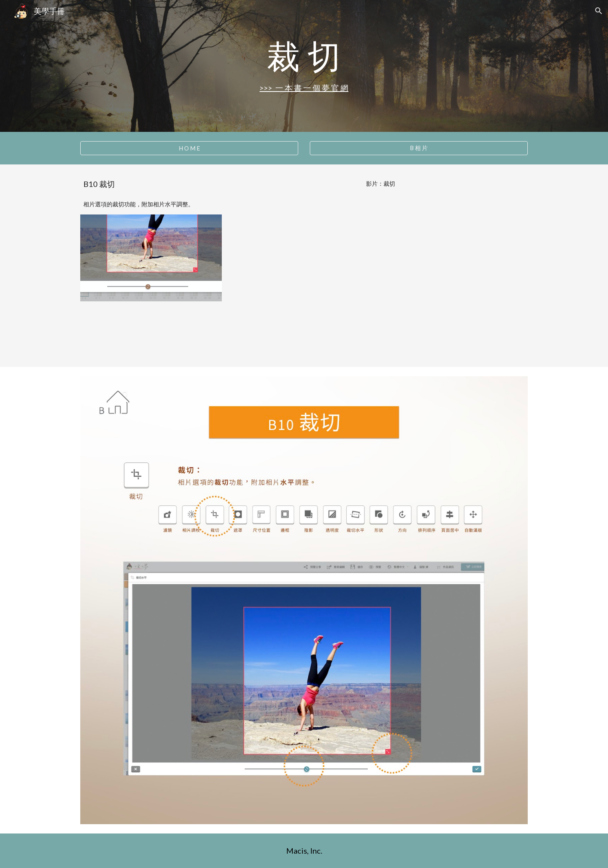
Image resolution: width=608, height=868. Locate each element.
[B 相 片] (419, 148)
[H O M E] (189, 148)
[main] (304, 56)
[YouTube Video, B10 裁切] (380, 276)
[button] (599, 11)
